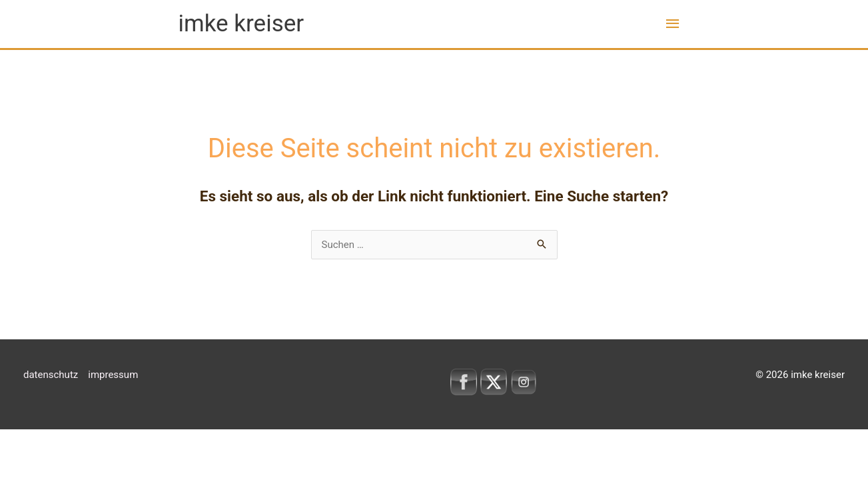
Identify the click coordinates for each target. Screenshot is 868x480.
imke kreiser (241, 24)
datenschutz (51, 375)
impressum (113, 375)
